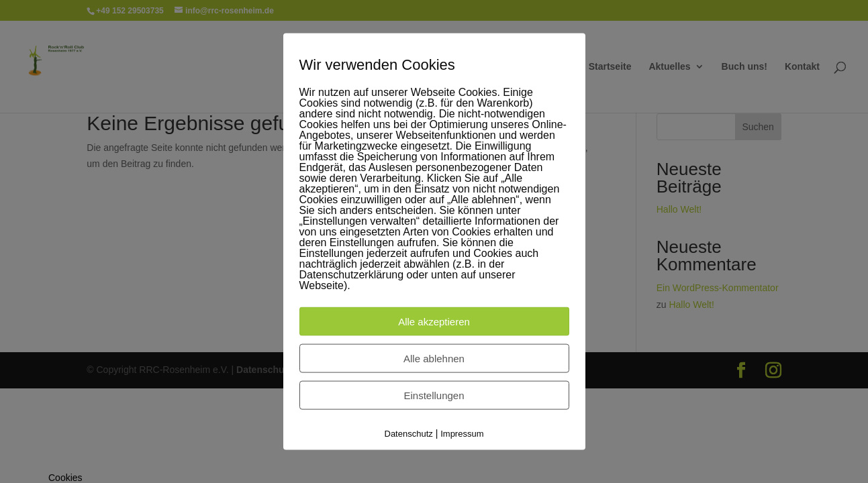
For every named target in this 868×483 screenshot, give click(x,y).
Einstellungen (434, 395)
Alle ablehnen (434, 359)
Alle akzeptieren (434, 322)
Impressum (462, 434)
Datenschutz (409, 434)
